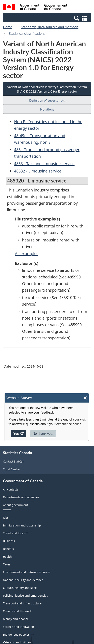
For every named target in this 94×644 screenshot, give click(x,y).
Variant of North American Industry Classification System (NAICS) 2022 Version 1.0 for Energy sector (47, 89)
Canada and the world (18, 611)
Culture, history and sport (20, 588)
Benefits (8, 549)
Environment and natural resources (27, 572)
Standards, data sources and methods (50, 27)
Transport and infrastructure (22, 603)
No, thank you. (43, 434)
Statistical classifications (27, 34)
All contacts (11, 489)
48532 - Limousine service (38, 171)
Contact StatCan (14, 461)
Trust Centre (11, 469)
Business (9, 541)
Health (7, 557)
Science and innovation (18, 627)
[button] (47, 18)
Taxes (7, 564)
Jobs (6, 518)
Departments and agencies (21, 497)
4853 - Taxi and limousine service (44, 164)
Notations (47, 109)
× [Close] (85, 398)
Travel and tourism (16, 533)
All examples (27, 254)
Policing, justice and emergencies (25, 596)
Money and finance (16, 619)
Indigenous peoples (16, 635)
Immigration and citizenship (22, 525)
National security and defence (23, 580)
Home (8, 27)
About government (16, 505)
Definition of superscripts (47, 100)
